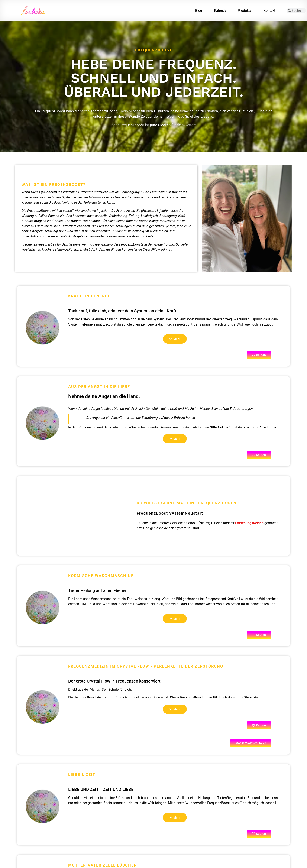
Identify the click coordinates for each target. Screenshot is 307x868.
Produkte (246, 11)
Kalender (221, 11)
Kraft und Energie (90, 296)
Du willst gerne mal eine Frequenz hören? (188, 503)
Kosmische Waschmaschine (101, 576)
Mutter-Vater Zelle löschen (103, 865)
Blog (200, 11)
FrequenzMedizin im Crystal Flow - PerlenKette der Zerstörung (146, 666)
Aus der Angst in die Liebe (99, 387)
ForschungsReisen (249, 523)
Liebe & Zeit (82, 775)
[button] (175, 339)
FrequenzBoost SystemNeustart (170, 513)
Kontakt (270, 11)
